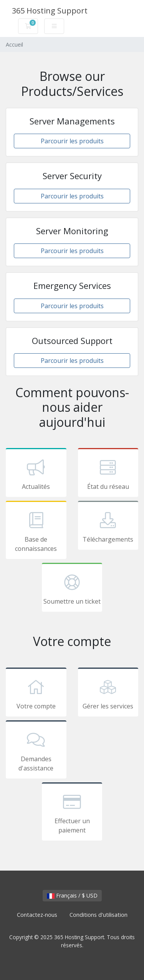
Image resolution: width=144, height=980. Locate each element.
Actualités (36, 474)
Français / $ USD (72, 895)
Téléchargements (108, 527)
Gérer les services (108, 693)
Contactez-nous (37, 915)
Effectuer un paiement (72, 813)
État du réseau (108, 474)
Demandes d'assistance (36, 751)
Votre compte (36, 693)
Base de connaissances (36, 531)
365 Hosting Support (50, 11)
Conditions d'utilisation (98, 915)
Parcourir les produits (72, 141)
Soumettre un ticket (72, 589)
